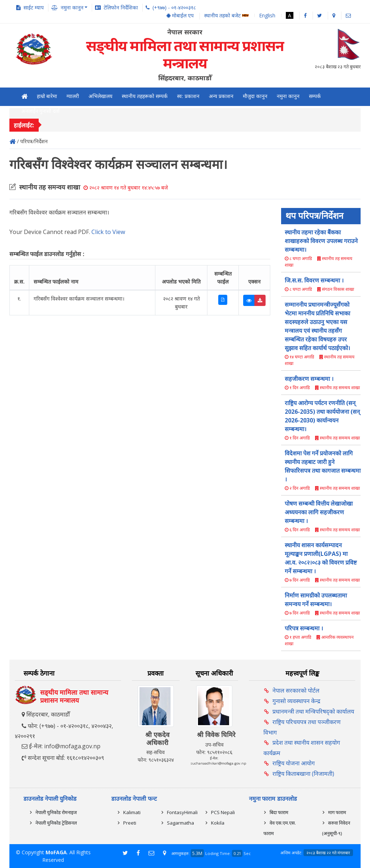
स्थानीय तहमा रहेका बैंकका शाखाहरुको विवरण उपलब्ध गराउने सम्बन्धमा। (321, 241)
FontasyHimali (182, 812)
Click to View (108, 232)
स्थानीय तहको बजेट (226, 16)
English (267, 15)
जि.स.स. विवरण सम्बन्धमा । (314, 280)
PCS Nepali (223, 812)
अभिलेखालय (100, 96)
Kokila (218, 823)
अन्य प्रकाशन (221, 96)
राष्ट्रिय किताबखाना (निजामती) (303, 774)
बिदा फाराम (279, 812)
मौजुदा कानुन (255, 96)
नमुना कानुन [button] (72, 7)
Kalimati (132, 812)
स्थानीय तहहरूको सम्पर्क (145, 96)
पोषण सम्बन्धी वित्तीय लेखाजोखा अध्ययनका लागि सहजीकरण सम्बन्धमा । (319, 512)
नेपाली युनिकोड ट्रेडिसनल (56, 823)
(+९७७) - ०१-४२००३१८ (174, 7)
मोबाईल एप (180, 15)
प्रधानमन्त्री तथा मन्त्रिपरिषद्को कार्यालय (313, 711)
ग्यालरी (73, 96)
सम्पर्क (315, 96)
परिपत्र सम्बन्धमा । (304, 628)
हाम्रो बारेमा (47, 96)
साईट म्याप (34, 7)
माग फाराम (337, 812)
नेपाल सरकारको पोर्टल (296, 690)
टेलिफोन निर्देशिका (121, 7)
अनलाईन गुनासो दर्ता (41, 111)
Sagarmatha (180, 823)
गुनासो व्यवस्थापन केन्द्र (296, 701)
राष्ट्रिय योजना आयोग (294, 763)
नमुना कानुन (288, 96)
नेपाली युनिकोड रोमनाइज (56, 812)
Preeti (130, 823)
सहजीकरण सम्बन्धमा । (309, 379)
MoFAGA (56, 852)
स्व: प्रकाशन (188, 96)
